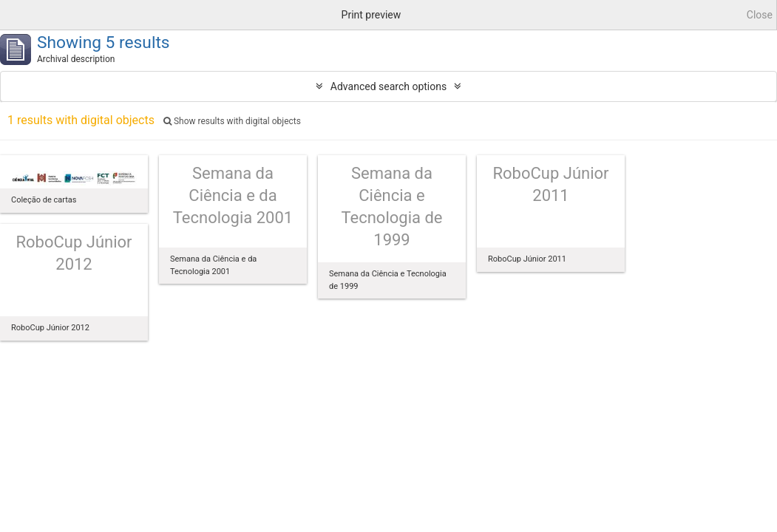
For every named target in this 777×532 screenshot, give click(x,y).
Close (760, 15)
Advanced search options (388, 86)
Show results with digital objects (232, 121)
